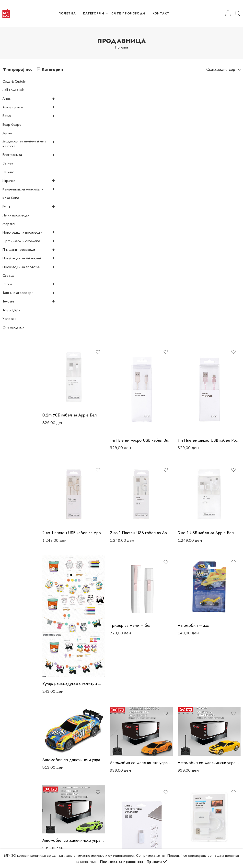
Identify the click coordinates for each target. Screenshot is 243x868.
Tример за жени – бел (145, 336)
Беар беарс (12, 125)
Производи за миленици (22, 258)
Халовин (9, 319)
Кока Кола (11, 198)
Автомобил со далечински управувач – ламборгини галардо (152, 461)
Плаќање (70, 755)
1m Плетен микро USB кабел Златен (152, 165)
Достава (70, 763)
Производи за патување (21, 267)
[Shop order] (223, 69)
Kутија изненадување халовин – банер (91, 388)
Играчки (9, 181)
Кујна (6, 206)
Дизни (7, 133)
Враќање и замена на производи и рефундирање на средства (91, 782)
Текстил (8, 301)
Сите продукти (13, 327)
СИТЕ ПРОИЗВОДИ (128, 13)
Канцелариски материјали (23, 189)
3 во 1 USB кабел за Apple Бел (213, 250)
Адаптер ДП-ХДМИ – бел (87, 655)
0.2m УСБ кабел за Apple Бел (90, 142)
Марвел (9, 224)
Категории (50, 69)
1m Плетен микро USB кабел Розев (213, 165)
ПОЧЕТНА (67, 13)
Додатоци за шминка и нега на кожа (24, 144)
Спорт (7, 284)
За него (8, 172)
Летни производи (16, 215)
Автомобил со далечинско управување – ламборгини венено (91, 534)
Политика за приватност (82, 739)
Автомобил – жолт (202, 336)
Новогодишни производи (22, 232)
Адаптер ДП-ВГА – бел (206, 547)
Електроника (12, 155)
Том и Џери (11, 310)
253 (162, 682)
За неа (8, 163)
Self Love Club (13, 90)
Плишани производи (19, 250)
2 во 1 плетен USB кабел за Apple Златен (91, 250)
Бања (7, 116)
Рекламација (73, 772)
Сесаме (8, 276)
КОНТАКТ (161, 13)
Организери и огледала (21, 241)
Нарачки (70, 747)
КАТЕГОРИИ (94, 13)
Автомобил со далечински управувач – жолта (91, 459)
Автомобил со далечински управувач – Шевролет (213, 461)
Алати (7, 99)
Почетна (121, 47)
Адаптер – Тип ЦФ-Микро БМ (151, 569)
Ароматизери (13, 107)
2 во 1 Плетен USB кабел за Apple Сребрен (152, 250)
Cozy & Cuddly (14, 81)
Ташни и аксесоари (18, 293)
